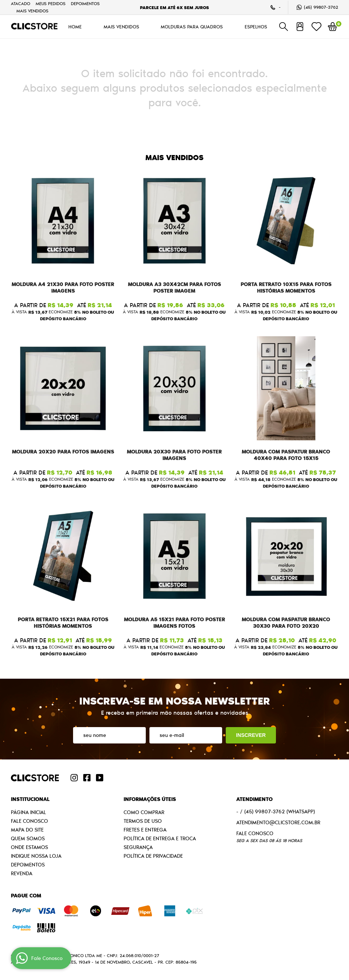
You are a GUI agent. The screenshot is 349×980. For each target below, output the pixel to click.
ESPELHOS (256, 27)
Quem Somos (28, 838)
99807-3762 (321, 7)
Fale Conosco (29, 821)
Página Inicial (29, 812)
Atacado (21, 3)
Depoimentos (85, 3)
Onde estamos (29, 847)
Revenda (22, 873)
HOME (75, 27)
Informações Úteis (150, 799)
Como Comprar (144, 812)
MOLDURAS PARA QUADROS (192, 27)
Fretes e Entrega (145, 830)
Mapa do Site (27, 830)
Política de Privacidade (153, 856)
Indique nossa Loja (36, 856)
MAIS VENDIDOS (32, 11)
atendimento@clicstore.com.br (278, 822)
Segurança (138, 847)
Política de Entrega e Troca (160, 838)
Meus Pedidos (51, 3)
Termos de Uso (143, 821)
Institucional (30, 799)
